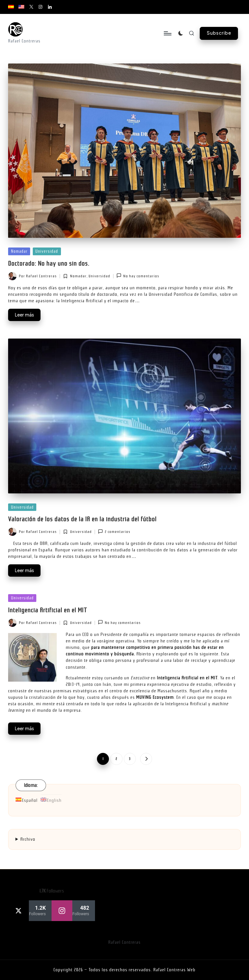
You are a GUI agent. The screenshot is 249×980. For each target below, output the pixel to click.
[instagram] (73, 911)
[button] (219, 33)
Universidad (47, 251)
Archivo (28, 839)
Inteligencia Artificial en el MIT (48, 610)
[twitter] (30, 911)
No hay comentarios (138, 276)
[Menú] (167, 33)
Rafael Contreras (124, 942)
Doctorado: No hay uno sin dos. (49, 264)
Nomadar (19, 251)
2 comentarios (114, 531)
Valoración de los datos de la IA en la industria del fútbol (82, 519)
